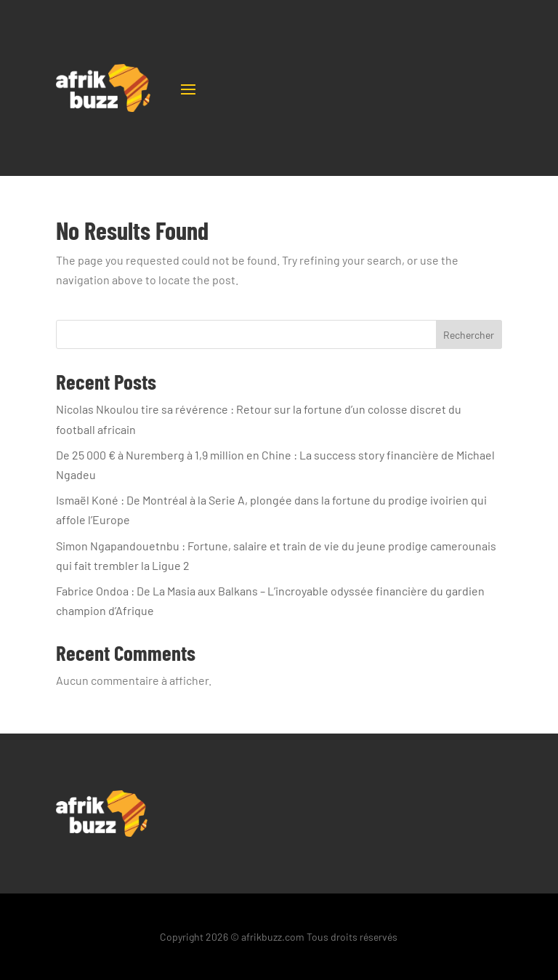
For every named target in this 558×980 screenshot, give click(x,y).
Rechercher (469, 335)
